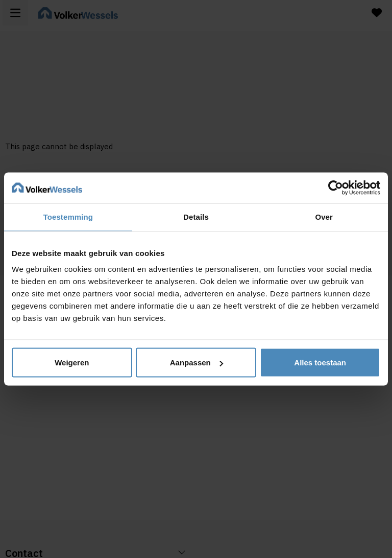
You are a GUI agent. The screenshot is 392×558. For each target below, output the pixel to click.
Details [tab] (196, 217)
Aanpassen (197, 363)
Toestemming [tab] (68, 217)
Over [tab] (324, 217)
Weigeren (72, 363)
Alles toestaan (320, 363)
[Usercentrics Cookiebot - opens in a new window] (336, 188)
